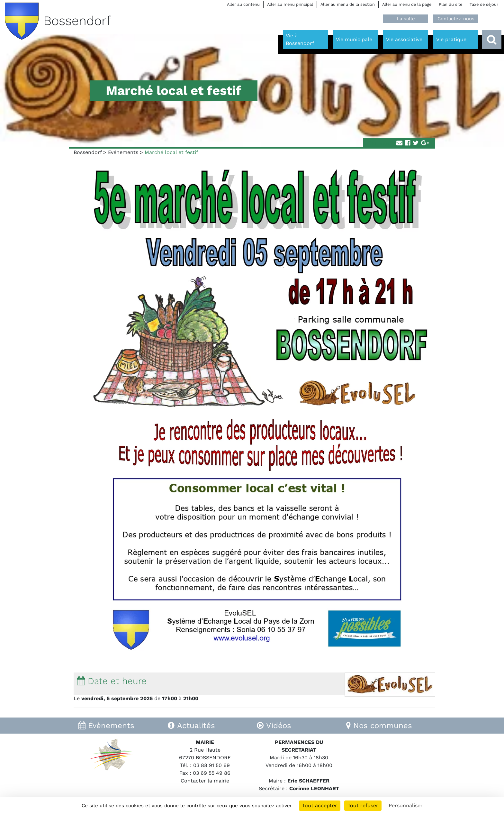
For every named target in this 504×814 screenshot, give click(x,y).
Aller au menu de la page (407, 4)
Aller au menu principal (290, 4)
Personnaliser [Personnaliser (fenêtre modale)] (406, 805)
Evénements (123, 152)
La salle (406, 19)
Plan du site (450, 4)
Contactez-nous (456, 19)
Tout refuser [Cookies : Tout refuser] (363, 805)
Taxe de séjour (484, 4)
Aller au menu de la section (348, 4)
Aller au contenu (243, 4)
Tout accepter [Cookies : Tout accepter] (320, 805)
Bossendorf (88, 152)
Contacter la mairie (205, 781)
